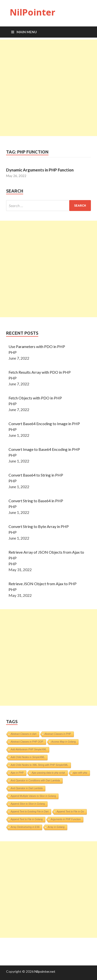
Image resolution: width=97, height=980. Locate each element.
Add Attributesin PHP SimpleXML (29, 749)
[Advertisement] (48, 88)
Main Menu (27, 32)
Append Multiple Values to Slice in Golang (33, 796)
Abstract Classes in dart (24, 734)
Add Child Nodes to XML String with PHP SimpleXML (39, 765)
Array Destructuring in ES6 (25, 827)
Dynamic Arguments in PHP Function (40, 170)
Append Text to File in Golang (27, 819)
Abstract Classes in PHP (58, 734)
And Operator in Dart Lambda (27, 788)
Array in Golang (56, 827)
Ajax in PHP (17, 773)
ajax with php (80, 773)
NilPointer (33, 12)
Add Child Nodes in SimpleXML (28, 757)
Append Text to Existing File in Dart (30, 812)
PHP (13, 352)
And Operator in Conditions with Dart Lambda (35, 781)
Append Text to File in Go (70, 812)
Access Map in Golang (64, 742)
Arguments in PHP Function (66, 819)
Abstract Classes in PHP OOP (27, 742)
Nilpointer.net (45, 971)
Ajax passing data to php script (48, 773)
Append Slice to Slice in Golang (28, 804)
